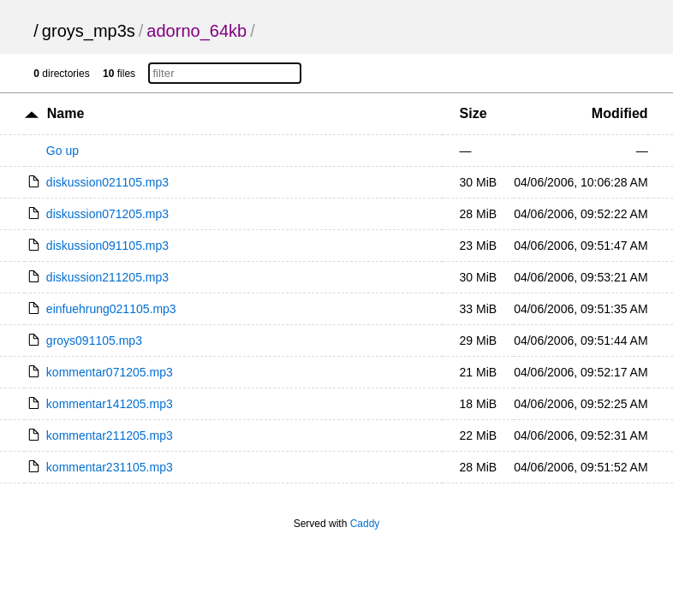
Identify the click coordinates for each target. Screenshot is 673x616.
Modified (620, 113)
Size (473, 113)
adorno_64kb (197, 31)
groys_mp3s (89, 31)
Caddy (365, 524)
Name (66, 113)
